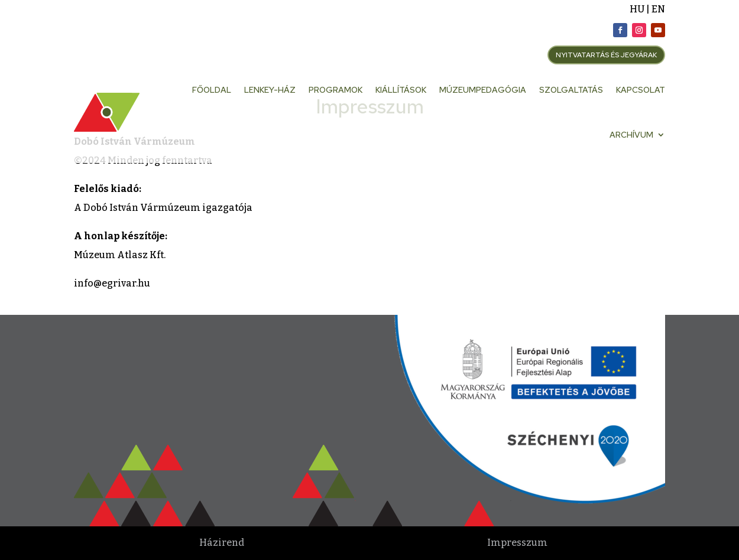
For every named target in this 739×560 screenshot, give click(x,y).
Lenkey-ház (270, 90)
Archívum (631, 135)
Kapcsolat (641, 90)
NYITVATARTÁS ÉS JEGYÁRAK (606, 55)
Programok (336, 90)
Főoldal (212, 90)
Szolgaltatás (571, 90)
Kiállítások (401, 90)
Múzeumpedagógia (483, 90)
